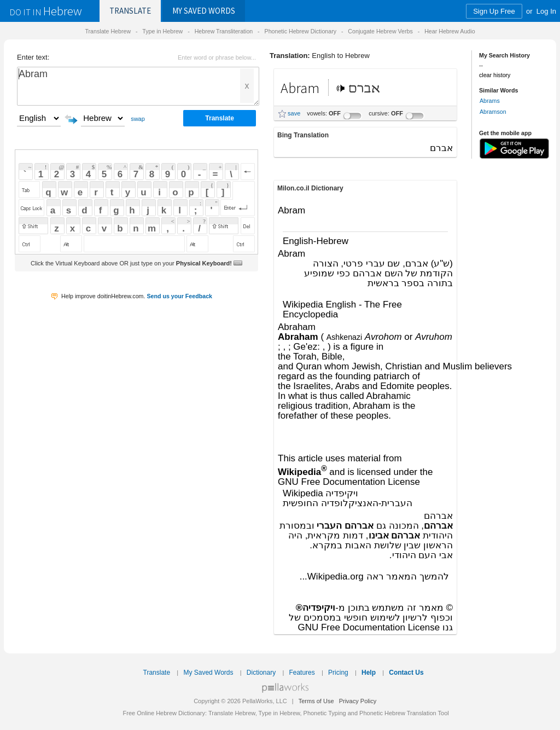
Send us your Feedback (179, 296)
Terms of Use (316, 701)
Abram (138, 86)
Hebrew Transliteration (224, 31)
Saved (204, 11)
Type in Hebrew (162, 31)
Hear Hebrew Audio (450, 31)
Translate (130, 11)
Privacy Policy (358, 701)
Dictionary (261, 673)
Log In (546, 11)
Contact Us (406, 673)
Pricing (338, 673)
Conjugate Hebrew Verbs (380, 31)
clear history (495, 75)
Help (369, 673)
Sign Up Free (494, 11)
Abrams (490, 101)
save (294, 113)
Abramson (493, 112)
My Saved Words (208, 673)
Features (302, 673)
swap (138, 119)
